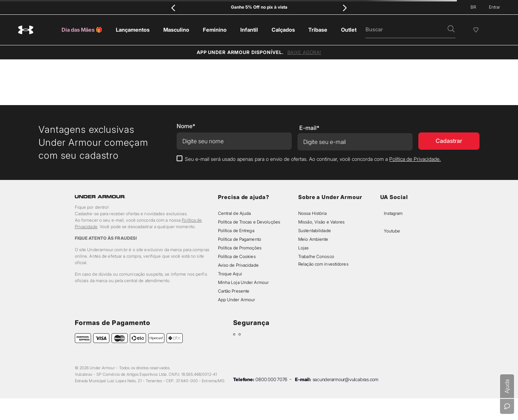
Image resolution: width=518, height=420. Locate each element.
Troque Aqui (230, 274)
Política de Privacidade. (415, 159)
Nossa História (313, 213)
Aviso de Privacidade (238, 265)
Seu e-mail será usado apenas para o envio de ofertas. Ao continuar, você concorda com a (313, 159)
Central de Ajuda (235, 213)
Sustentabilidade (315, 231)
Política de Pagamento (240, 239)
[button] (451, 30)
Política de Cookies (237, 256)
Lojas (304, 248)
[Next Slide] (344, 8)
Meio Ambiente (313, 239)
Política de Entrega (236, 231)
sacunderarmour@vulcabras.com (346, 379)
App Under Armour (237, 300)
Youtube (392, 231)
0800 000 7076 (271, 379)
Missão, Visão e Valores (322, 222)
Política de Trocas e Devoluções (249, 222)
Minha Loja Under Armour (244, 282)
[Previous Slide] (174, 8)
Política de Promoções (240, 248)
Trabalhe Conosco (316, 256)
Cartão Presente (234, 291)
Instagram (393, 213)
